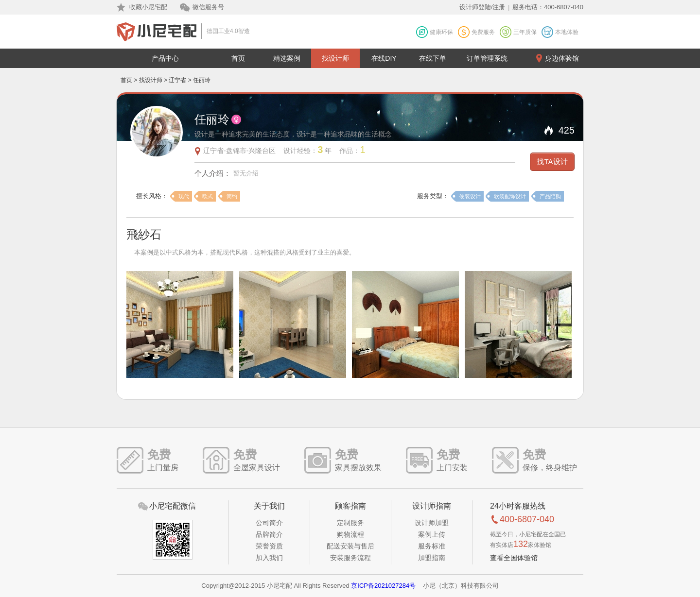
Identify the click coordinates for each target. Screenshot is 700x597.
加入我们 (269, 558)
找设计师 (335, 58)
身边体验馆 (562, 58)
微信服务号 (208, 7)
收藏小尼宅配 (148, 7)
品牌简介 (269, 534)
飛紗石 (144, 234)
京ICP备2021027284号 (383, 586)
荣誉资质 (269, 546)
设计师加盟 (432, 523)
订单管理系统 (487, 58)
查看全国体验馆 (514, 558)
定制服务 (350, 523)
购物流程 (350, 534)
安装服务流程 (350, 558)
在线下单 (433, 58)
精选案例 (287, 58)
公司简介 (269, 523)
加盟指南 (432, 558)
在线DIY (384, 58)
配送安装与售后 (350, 546)
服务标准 (432, 546)
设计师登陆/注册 (482, 7)
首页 (238, 58)
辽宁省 (177, 80)
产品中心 (165, 58)
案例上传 (432, 534)
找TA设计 (552, 162)
